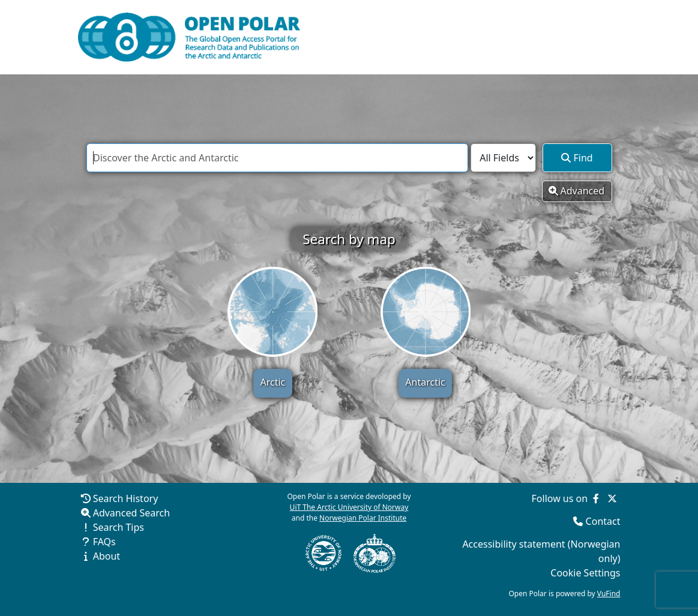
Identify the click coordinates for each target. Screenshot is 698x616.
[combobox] (277, 158)
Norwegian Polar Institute (363, 518)
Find (577, 158)
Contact (603, 521)
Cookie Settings (585, 573)
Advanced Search (131, 513)
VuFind (609, 594)
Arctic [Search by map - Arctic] (273, 382)
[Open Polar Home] (189, 37)
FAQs (104, 542)
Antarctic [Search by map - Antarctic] (425, 382)
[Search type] (503, 158)
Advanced (576, 191)
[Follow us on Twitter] (612, 498)
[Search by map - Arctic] (272, 312)
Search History (126, 498)
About (107, 556)
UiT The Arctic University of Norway (349, 507)
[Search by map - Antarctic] (426, 312)
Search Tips (119, 527)
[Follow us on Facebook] (596, 498)
